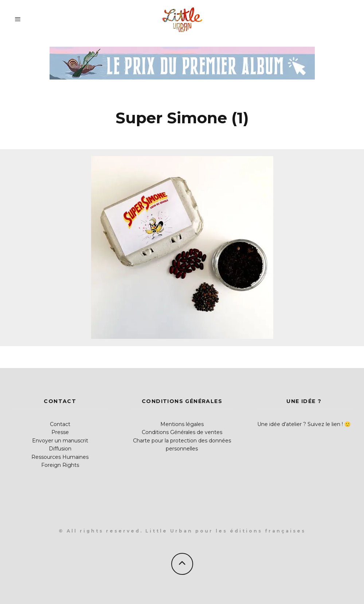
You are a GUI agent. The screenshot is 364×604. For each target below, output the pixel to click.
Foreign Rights (60, 465)
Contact (60, 424)
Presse (60, 432)
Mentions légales (182, 424)
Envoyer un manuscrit (60, 441)
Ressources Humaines (60, 457)
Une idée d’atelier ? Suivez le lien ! (300, 424)
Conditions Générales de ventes (182, 432)
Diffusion (60, 449)
